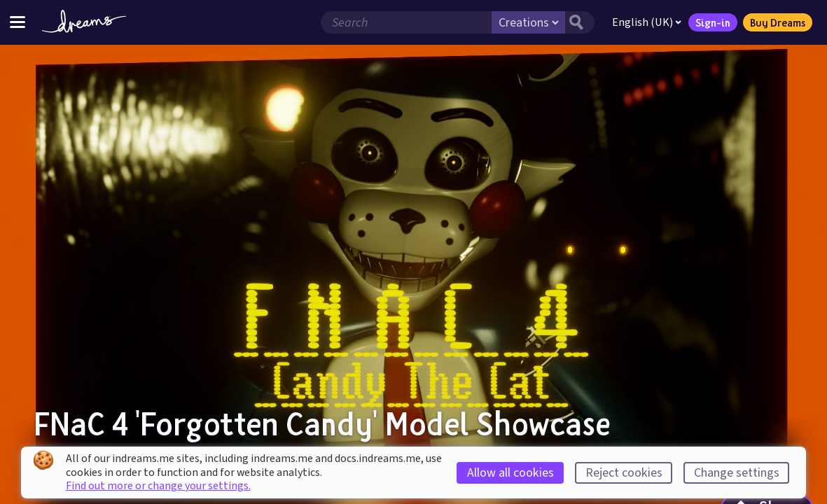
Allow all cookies (510, 473)
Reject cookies (624, 473)
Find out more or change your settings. (158, 486)
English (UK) (647, 22)
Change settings (737, 473)
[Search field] (406, 22)
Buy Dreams (778, 22)
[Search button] (580, 22)
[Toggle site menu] (18, 22)
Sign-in (713, 22)
